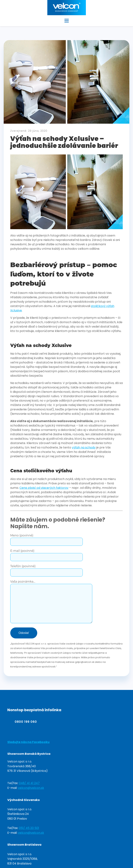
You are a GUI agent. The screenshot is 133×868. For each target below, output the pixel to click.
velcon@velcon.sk (31, 788)
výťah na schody (84, 447)
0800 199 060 (26, 722)
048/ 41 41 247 (29, 783)
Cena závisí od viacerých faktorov (44, 488)
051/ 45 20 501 (29, 828)
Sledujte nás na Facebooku (28, 742)
